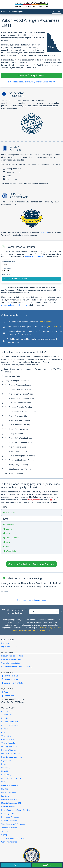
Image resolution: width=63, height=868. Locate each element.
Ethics (4, 764)
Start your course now (15, 279)
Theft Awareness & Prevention (13, 824)
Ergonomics (6, 761)
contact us (44, 232)
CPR (3, 732)
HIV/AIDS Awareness (10, 785)
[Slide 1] (30, 596)
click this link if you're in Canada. (38, 630)
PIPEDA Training (8, 807)
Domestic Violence (9, 750)
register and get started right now (14, 305)
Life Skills (5, 796)
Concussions (6, 736)
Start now (5, 643)
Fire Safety (6, 768)
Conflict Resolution (9, 743)
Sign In (16, 865)
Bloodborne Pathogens (10, 725)
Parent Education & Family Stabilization (17, 810)
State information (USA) (11, 663)
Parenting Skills (7, 814)
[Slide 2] (34, 596)
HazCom (5, 789)
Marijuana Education (9, 800)
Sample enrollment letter (12, 683)
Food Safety (6, 775)
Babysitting (6, 718)
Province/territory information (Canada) (17, 666)
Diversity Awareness (9, 747)
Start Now (47, 865)
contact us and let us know (35, 257)
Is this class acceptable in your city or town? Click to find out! (32, 82)
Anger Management (9, 711)
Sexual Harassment (9, 821)
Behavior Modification (10, 722)
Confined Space (8, 739)
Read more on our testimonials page (32, 600)
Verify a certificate (10, 676)
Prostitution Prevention (10, 817)
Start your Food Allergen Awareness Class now (31, 564)
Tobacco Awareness (9, 828)
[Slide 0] (26, 596)
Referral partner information (12, 659)
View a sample (46, 322)
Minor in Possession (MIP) (12, 803)
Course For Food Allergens (12, 12)
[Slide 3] (38, 596)
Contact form (8, 696)
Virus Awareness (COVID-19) (13, 838)
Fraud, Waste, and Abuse (11, 778)
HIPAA (4, 782)
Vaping (4, 835)
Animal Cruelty (7, 715)
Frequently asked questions (12, 656)
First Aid (5, 771)
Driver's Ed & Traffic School (12, 754)
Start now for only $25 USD (31, 75)
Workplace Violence (9, 842)
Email (5, 692)
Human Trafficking (8, 792)
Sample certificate (10, 679)
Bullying (4, 729)
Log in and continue (9, 647)
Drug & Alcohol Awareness (12, 757)
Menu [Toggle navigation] (57, 12)
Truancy (4, 831)
